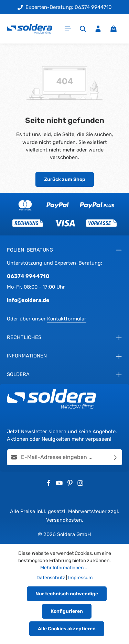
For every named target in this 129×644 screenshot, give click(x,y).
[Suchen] (83, 29)
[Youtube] (60, 485)
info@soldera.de (28, 300)
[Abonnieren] (115, 457)
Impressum (80, 578)
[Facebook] (49, 485)
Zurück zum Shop (65, 179)
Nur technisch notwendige (67, 594)
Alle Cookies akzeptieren (67, 629)
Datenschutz (51, 578)
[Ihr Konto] (98, 29)
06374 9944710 (28, 276)
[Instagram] (80, 485)
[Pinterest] (71, 485)
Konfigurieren (67, 611)
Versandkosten (64, 520)
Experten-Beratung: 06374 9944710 (65, 7)
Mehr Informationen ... (64, 568)
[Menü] (68, 29)
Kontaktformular (67, 319)
